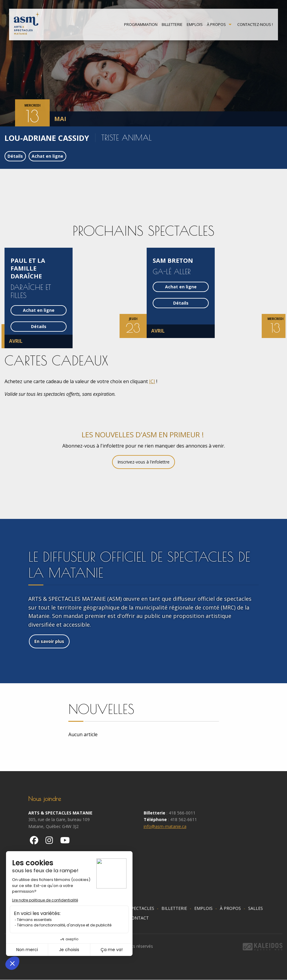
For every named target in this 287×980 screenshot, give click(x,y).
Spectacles (141, 908)
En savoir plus (49, 641)
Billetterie (172, 25)
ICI (152, 381)
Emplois (195, 25)
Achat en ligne (47, 156)
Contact (139, 918)
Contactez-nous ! (255, 25)
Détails (15, 156)
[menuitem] (141, 25)
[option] (143, 63)
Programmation (141, 25)
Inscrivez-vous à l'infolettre (143, 462)
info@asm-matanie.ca (165, 826)
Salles (256, 908)
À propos (216, 25)
